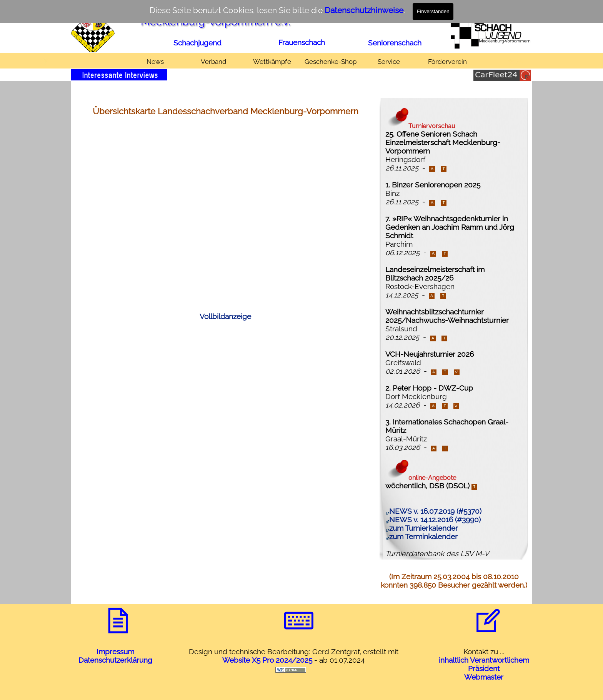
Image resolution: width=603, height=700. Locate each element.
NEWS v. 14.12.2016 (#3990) (433, 520)
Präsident (484, 668)
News (155, 62)
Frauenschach (302, 42)
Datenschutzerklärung (115, 660)
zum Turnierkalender (422, 528)
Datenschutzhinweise (364, 10)
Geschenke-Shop (331, 62)
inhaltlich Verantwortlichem (484, 660)
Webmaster (484, 677)
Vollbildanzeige (225, 316)
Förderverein (447, 62)
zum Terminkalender (421, 536)
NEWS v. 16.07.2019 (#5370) (433, 511)
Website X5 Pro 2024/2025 (267, 660)
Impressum (115, 652)
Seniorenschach (395, 43)
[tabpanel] (198, 43)
